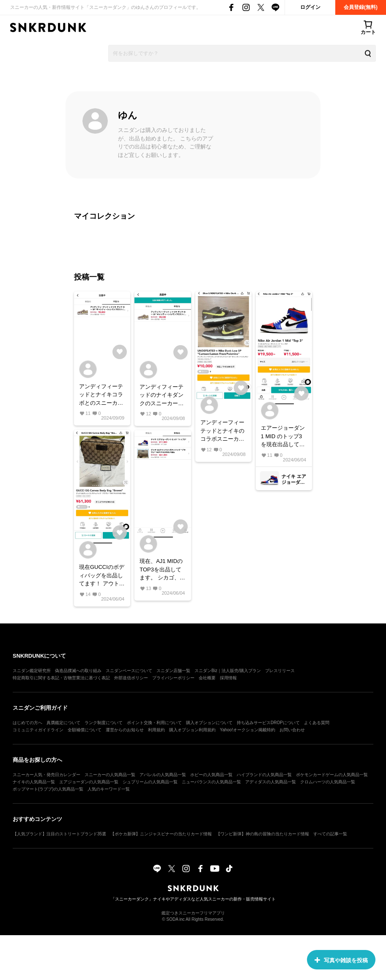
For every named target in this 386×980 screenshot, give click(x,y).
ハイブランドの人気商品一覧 (264, 775)
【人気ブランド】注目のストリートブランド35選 (59, 834)
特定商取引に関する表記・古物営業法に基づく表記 (61, 678)
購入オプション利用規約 (192, 730)
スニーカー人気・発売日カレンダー (47, 775)
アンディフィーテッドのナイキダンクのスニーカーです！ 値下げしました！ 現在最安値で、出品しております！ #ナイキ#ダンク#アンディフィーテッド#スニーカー (162, 396)
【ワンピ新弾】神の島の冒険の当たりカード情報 (263, 834)
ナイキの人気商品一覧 (34, 782)
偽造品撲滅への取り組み (78, 671)
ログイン (310, 7)
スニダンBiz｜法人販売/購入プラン (228, 671)
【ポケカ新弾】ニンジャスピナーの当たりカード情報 (161, 834)
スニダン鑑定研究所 (32, 671)
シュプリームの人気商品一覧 (150, 782)
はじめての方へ (27, 723)
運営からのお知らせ (125, 730)
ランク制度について (104, 723)
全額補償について (85, 730)
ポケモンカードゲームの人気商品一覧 (332, 775)
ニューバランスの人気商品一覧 (211, 782)
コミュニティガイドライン (38, 730)
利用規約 (156, 730)
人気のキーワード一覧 (109, 789)
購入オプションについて (209, 723)
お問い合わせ (292, 730)
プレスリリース (280, 671)
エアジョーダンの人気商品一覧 (89, 782)
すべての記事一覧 (330, 834)
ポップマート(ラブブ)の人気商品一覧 (48, 789)
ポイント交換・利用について (154, 723)
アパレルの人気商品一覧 (163, 775)
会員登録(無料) (361, 7)
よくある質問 (317, 723)
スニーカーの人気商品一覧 (110, 775)
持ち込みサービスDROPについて (268, 723)
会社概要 (207, 678)
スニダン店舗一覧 (173, 671)
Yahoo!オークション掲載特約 (248, 730)
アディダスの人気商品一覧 (271, 782)
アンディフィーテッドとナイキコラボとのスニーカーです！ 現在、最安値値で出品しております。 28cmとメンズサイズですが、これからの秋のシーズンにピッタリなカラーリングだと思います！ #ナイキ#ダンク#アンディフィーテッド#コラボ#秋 (102, 395)
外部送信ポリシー (131, 678)
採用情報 (228, 678)
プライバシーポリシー (173, 678)
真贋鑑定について (63, 723)
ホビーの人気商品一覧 (211, 775)
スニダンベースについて (129, 671)
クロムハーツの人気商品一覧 (328, 782)
